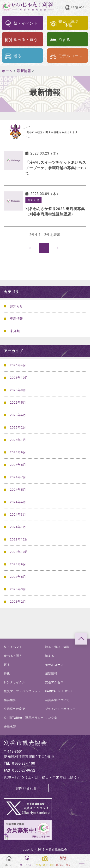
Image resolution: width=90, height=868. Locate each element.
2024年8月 (18, 465)
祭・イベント (13, 647)
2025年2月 (18, 427)
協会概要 (10, 700)
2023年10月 (19, 552)
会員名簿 (10, 727)
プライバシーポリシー (60, 709)
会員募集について (57, 700)
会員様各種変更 (15, 709)
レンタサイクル (15, 682)
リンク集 (51, 718)
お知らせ (16, 306)
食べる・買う (13, 656)
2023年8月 (18, 577)
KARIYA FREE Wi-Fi (59, 691)
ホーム (7, 71)
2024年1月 (18, 527)
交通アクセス (54, 682)
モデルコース (54, 665)
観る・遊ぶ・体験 (57, 647)
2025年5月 (18, 403)
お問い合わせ (26, 788)
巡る (7, 665)
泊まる (50, 656)
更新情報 (16, 319)
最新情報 (24, 71)
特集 (7, 673)
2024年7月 (18, 477)
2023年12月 (19, 539)
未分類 (15, 331)
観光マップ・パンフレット (22, 691)
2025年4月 (18, 415)
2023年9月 (18, 564)
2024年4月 (18, 502)
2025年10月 (19, 378)
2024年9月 (18, 452)
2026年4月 (18, 365)
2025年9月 (18, 390)
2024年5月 (18, 490)
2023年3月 (18, 589)
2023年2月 (18, 602)
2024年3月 (18, 515)
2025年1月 (18, 440)
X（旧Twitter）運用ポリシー (24, 718)
